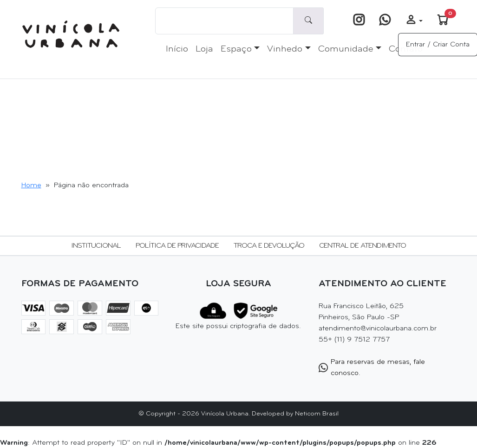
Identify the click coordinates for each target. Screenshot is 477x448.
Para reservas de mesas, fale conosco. (372, 368)
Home (31, 185)
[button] (414, 21)
